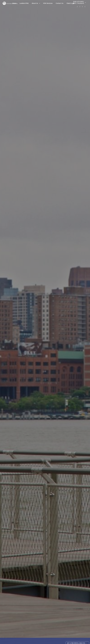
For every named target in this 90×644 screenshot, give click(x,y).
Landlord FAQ (24, 3)
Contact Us (60, 3)
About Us (36, 3)
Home (14, 3)
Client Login (70, 3)
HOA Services (48, 3)
